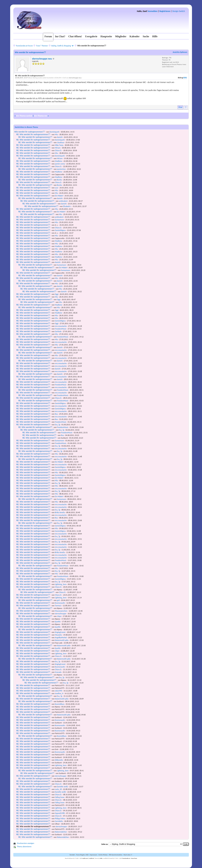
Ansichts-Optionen (180, 52)
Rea (56, 414)
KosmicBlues (60, 704)
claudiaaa (61, 142)
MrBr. (101, 858)
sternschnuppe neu (42, 59)
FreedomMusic (61, 329)
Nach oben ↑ (128, 855)
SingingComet (60, 632)
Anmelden (153, 11)
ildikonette (59, 760)
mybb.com (85, 858)
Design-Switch (179, 11)
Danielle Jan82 (62, 787)
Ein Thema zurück (24, 116)
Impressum (93, 855)
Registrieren (165, 11)
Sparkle (58, 622)
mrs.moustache (61, 326)
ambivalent (63, 201)
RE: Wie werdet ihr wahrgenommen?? (33, 134)
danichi (60, 137)
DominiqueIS (54, 132)
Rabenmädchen (61, 832)
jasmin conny (60, 164)
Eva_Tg (58, 425)
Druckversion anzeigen (26, 843)
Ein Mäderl (59, 196)
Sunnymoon (60, 220)
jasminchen (61, 169)
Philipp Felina (60, 819)
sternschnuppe (61, 614)
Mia (56, 134)
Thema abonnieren (24, 847)
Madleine (59, 161)
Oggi (57, 294)
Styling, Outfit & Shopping (61, 46)
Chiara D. (58, 150)
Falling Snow (60, 797)
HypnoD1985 (60, 813)
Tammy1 (58, 606)
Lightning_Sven (61, 584)
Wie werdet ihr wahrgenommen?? (30, 132)
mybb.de (92, 858)
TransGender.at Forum (24, 46)
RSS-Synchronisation (116, 855)
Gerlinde (58, 331)
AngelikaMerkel (61, 638)
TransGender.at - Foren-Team (130, 858)
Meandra (58, 635)
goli (58, 600)
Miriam (58, 148)
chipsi (59, 616)
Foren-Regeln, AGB (82, 855)
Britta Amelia (60, 512)
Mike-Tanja (59, 145)
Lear (57, 188)
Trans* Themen (42, 46)
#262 (185, 78)
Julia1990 (59, 691)
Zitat (180, 107)
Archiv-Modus (103, 855)
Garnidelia (59, 821)
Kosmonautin (60, 603)
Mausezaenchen (61, 611)
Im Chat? (60, 36)
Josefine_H (59, 693)
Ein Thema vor (41, 116)
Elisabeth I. (67, 206)
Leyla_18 (58, 789)
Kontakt (72, 855)
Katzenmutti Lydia (62, 640)
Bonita (60, 180)
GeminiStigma (60, 230)
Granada (58, 672)
